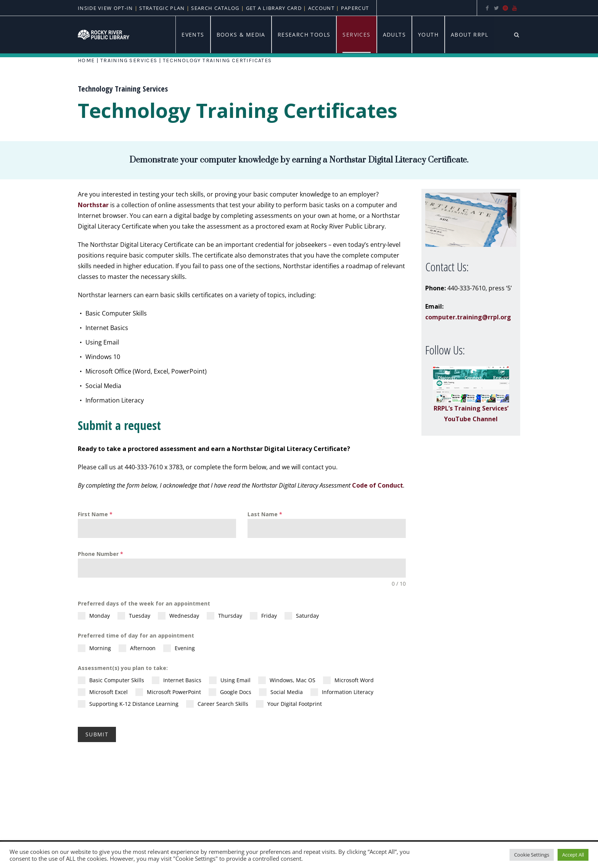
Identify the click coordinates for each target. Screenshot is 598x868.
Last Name (265, 514)
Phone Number (100, 554)
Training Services (129, 60)
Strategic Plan (161, 8)
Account (321, 8)
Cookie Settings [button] (532, 855)
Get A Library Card (274, 8)
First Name (95, 514)
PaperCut (355, 8)
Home (86, 60)
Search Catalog (215, 8)
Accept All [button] (573, 855)
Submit (97, 734)
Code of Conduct (378, 485)
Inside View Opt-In (106, 8)
